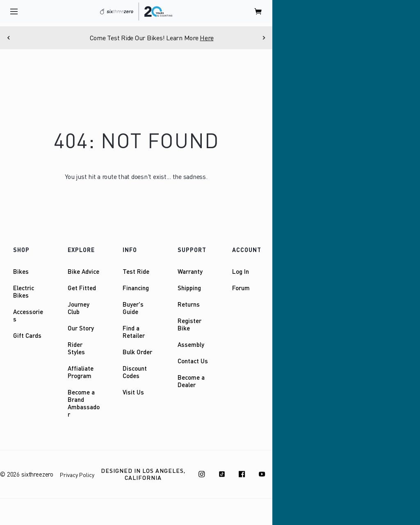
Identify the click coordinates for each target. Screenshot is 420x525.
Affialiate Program (81, 372)
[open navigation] (14, 11)
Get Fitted (82, 288)
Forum (241, 288)
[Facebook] (242, 474)
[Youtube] (262, 474)
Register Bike (189, 324)
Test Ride (136, 271)
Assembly (191, 344)
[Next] (264, 38)
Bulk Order (137, 352)
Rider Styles (76, 348)
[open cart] (258, 11)
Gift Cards (27, 335)
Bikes (21, 271)
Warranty (190, 271)
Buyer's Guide (133, 308)
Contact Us (193, 361)
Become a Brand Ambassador (84, 403)
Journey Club (79, 308)
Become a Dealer (191, 381)
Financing (136, 288)
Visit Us (133, 392)
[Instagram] (202, 474)
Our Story (81, 328)
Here (227, 38)
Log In (241, 271)
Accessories (28, 315)
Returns (189, 304)
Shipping (189, 288)
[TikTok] (222, 474)
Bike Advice (83, 271)
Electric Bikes (24, 291)
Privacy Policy (77, 475)
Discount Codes (135, 372)
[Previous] (9, 38)
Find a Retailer (134, 332)
